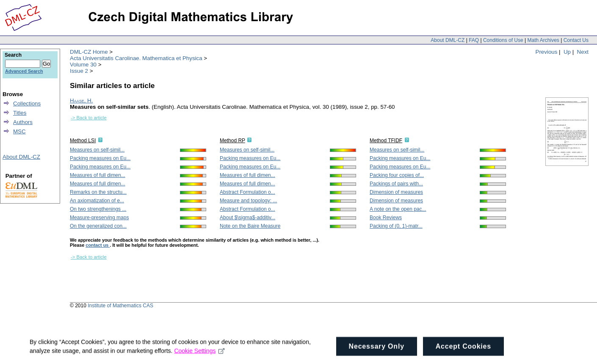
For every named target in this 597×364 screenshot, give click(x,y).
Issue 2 (79, 71)
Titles (20, 113)
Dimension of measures (396, 192)
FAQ (474, 40)
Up (567, 52)
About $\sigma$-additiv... (247, 218)
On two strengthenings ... (98, 209)
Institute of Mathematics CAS (120, 306)
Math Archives (543, 40)
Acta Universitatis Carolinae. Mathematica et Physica (136, 58)
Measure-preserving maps (99, 218)
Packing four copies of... (397, 175)
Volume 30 (83, 65)
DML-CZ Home (89, 52)
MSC (19, 131)
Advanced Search (24, 71)
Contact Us (576, 40)
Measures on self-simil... (97, 150)
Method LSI (83, 141)
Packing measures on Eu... (100, 158)
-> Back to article (89, 118)
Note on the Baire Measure (250, 226)
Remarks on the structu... (98, 192)
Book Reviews (386, 218)
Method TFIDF (386, 141)
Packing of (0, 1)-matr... (396, 226)
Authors (23, 122)
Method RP (232, 141)
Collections (27, 103)
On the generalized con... (98, 226)
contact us (98, 245)
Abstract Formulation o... (247, 192)
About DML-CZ (448, 40)
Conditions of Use (503, 40)
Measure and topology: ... (248, 201)
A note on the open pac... (398, 209)
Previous (547, 52)
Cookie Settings (199, 359)
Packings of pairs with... (396, 184)
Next (583, 52)
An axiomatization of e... (97, 201)
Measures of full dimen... (98, 175)
